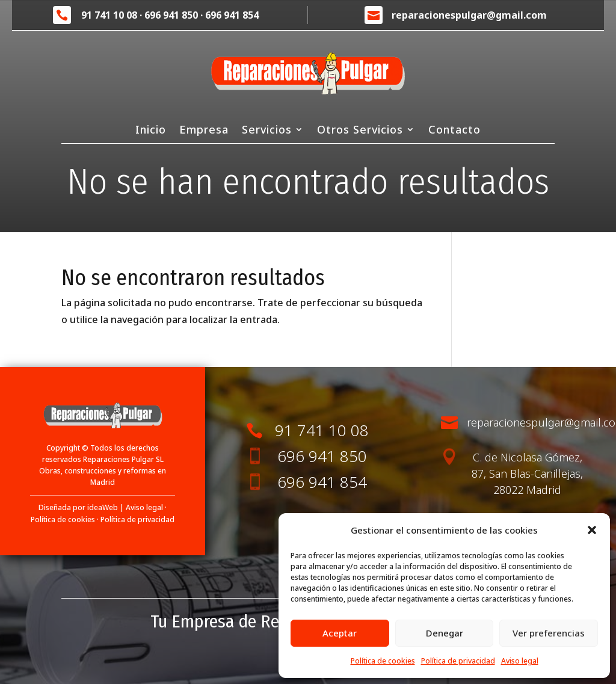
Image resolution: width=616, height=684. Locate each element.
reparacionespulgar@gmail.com (469, 15)
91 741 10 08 (109, 15)
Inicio (151, 131)
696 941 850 (171, 15)
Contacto (454, 131)
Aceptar (340, 633)
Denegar (445, 633)
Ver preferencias (549, 633)
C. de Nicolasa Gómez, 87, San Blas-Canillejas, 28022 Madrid (527, 473)
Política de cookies (383, 661)
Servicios (267, 131)
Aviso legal (520, 661)
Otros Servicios (360, 131)
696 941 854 (232, 15)
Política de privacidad (458, 661)
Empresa (204, 131)
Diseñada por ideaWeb (78, 507)
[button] (592, 530)
